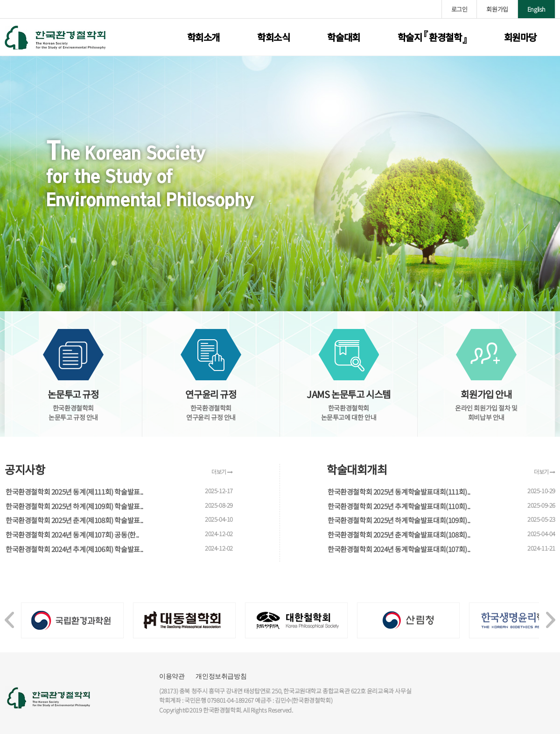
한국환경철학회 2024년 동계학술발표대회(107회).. (399, 549)
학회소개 (203, 37)
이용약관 (172, 676)
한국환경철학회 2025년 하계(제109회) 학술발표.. (74, 506)
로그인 (459, 9)
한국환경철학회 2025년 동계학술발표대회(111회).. (399, 492)
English (536, 9)
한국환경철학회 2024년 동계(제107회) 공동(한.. (72, 535)
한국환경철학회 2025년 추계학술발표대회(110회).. (399, 506)
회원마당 (520, 37)
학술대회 (343, 37)
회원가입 (497, 9)
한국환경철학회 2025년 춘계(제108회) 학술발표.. (74, 520)
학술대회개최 (357, 469)
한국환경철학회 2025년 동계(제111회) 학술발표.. (74, 492)
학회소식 (273, 37)
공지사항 (25, 469)
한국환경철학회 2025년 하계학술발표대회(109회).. (399, 520)
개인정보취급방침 (221, 676)
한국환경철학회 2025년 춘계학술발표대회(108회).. (399, 535)
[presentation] (9, 615)
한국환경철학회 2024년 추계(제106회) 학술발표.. (74, 549)
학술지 (432, 37)
